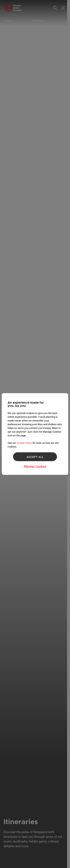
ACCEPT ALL (35, 457)
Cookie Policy (24, 443)
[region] (35, 434)
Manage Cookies (35, 466)
